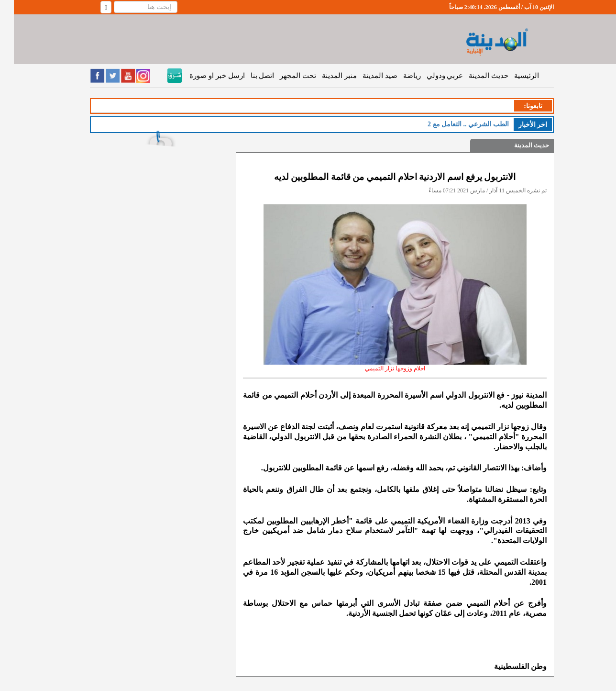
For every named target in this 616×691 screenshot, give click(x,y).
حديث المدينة (475, 76)
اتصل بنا (249, 76)
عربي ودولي (431, 76)
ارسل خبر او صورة (203, 76)
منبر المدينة (325, 76)
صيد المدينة (366, 76)
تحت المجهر (284, 76)
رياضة (398, 76)
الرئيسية (513, 76)
